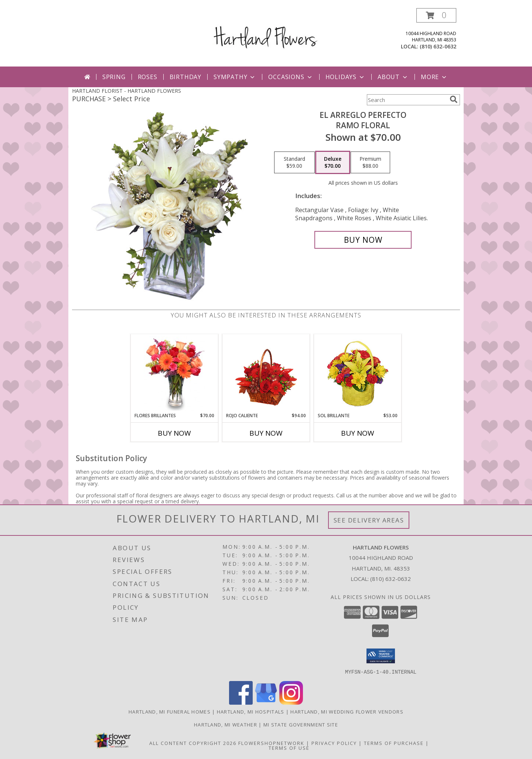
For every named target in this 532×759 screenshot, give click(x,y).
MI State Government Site (301, 724)
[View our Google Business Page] (266, 702)
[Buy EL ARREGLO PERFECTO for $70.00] (363, 240)
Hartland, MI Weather (226, 724)
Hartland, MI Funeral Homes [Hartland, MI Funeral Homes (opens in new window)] (170, 711)
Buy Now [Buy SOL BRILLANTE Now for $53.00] (358, 433)
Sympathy (235, 77)
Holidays (345, 77)
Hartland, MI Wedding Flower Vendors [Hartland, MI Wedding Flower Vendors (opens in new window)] (347, 711)
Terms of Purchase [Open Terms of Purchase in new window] (394, 743)
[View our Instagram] (291, 702)
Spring (114, 77)
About (393, 77)
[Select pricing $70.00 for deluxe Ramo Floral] (333, 163)
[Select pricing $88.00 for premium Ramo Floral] (370, 163)
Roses (148, 77)
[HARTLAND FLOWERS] (266, 31)
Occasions (291, 77)
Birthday (185, 77)
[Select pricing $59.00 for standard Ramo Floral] (294, 163)
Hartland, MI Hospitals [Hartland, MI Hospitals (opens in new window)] (251, 711)
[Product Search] (407, 100)
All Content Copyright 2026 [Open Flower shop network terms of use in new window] (193, 743)
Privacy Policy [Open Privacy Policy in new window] (334, 743)
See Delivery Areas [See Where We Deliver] (369, 520)
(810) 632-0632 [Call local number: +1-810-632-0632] (438, 46)
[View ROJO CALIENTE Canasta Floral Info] (266, 373)
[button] (436, 15)
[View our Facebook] (241, 702)
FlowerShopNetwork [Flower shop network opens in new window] (271, 743)
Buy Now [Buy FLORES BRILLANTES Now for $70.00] (174, 433)
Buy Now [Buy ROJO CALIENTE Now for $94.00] (266, 433)
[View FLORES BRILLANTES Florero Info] (175, 373)
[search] (454, 99)
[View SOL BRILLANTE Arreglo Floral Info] (358, 373)
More (434, 77)
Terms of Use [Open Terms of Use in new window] (289, 748)
